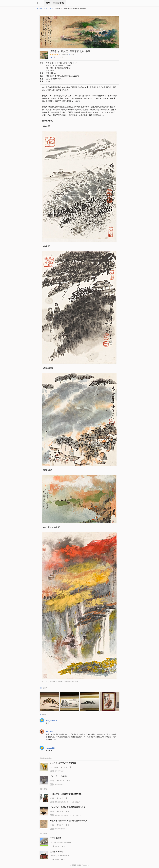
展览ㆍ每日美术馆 (55, 3)
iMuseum (85, 865)
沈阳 (51, 8)
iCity (29, 3)
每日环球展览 (42, 8)
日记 (39, 3)
